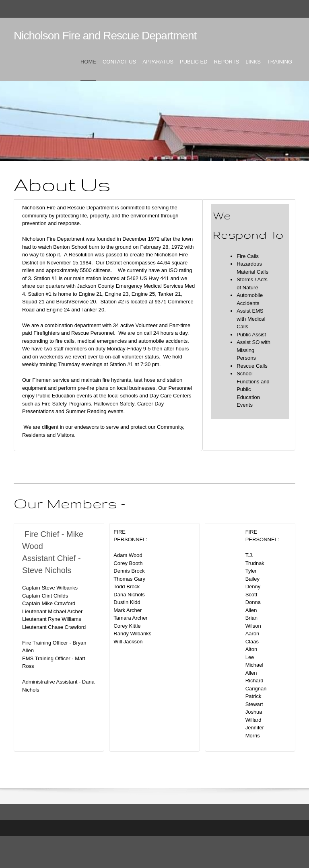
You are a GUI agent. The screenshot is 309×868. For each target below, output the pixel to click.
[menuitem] (88, 69)
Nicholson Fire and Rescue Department (105, 36)
